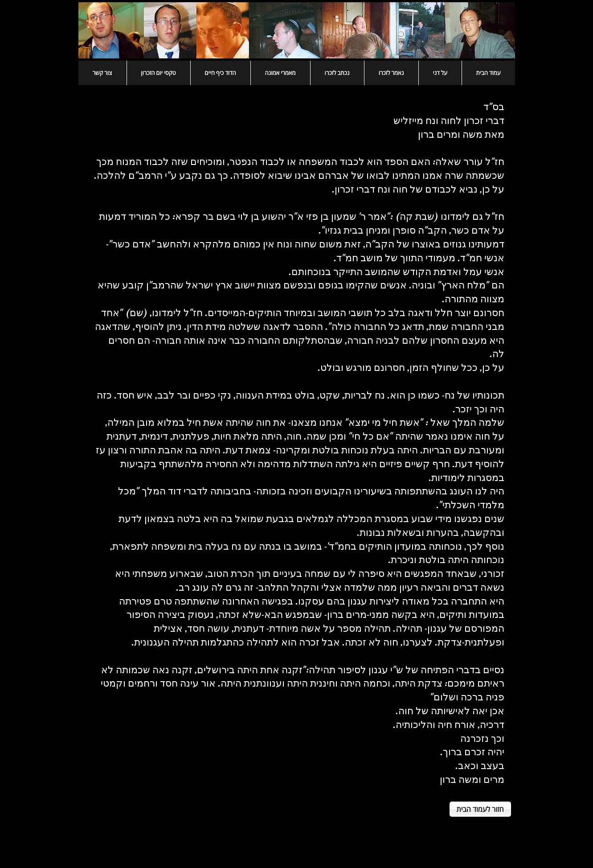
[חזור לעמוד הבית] (480, 809)
